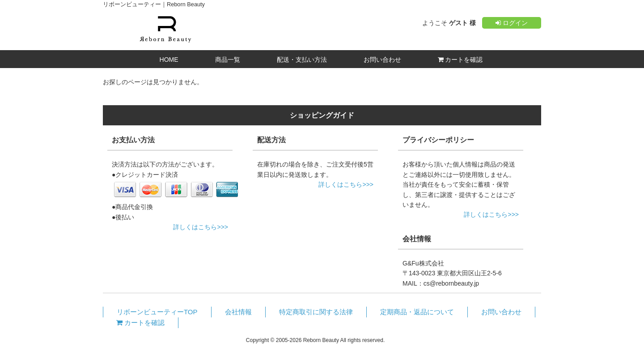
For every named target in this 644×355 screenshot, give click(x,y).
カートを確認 (460, 60)
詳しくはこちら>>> (201, 227)
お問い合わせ (382, 60)
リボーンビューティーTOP (157, 312)
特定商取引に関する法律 (316, 312)
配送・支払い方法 (302, 60)
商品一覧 (228, 60)
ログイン (512, 23)
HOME (169, 60)
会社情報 (238, 312)
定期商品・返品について (417, 312)
